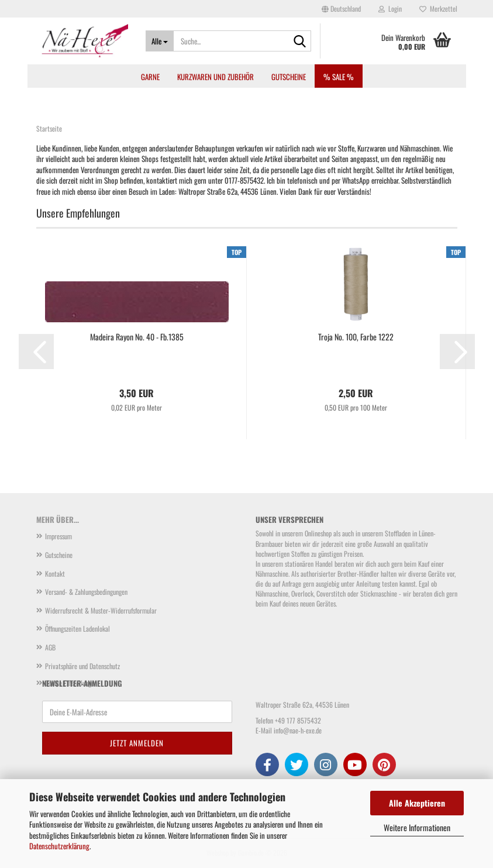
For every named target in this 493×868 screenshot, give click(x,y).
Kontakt (55, 573)
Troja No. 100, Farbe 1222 (356, 337)
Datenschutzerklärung (59, 846)
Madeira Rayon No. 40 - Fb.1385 (137, 337)
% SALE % (339, 77)
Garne (150, 77)
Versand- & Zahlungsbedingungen (86, 592)
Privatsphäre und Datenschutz (82, 666)
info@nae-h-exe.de (298, 730)
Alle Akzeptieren (417, 803)
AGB (50, 647)
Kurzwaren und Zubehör (216, 77)
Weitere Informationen (417, 827)
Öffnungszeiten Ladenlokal (77, 628)
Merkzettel (438, 8)
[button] (341, 9)
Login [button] (390, 8)
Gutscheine (289, 77)
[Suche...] (160, 41)
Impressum (58, 536)
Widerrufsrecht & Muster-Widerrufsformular (101, 610)
